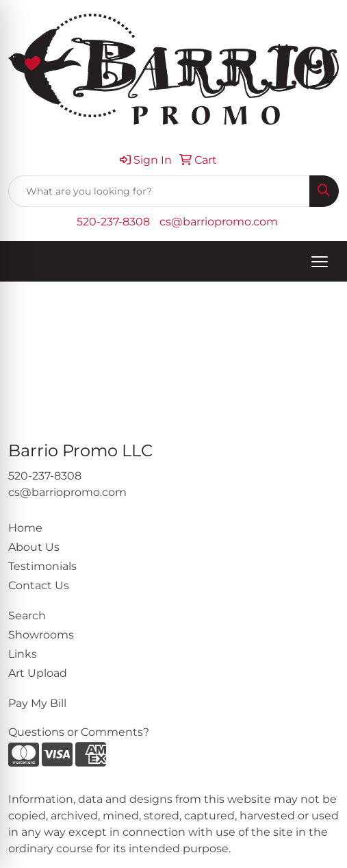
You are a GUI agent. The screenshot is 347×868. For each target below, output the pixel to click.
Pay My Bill (37, 703)
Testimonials (42, 566)
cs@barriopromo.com (219, 222)
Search (27, 616)
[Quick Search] (159, 191)
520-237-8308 (113, 222)
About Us (34, 547)
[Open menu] (320, 262)
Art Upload (38, 673)
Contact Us (39, 585)
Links (23, 654)
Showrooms (41, 635)
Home (25, 528)
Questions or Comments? (79, 732)
